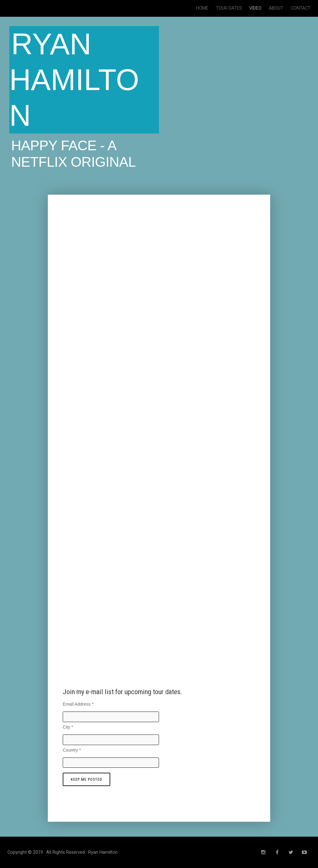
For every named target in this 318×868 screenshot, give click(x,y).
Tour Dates (229, 8)
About (276, 8)
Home (202, 8)
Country (72, 750)
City (68, 727)
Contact (301, 8)
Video (255, 8)
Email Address (78, 704)
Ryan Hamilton (74, 80)
